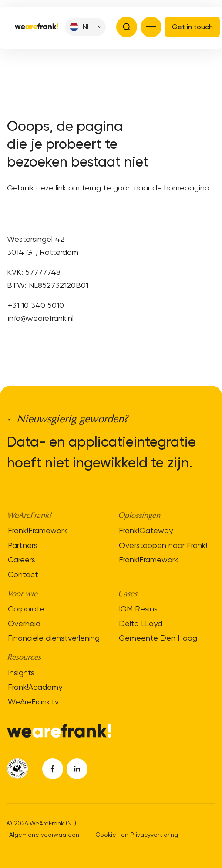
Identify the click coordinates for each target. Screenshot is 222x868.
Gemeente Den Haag (158, 638)
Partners (23, 545)
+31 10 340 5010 (36, 305)
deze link (51, 188)
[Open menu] (151, 27)
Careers (22, 559)
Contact (23, 574)
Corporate (26, 609)
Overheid (24, 623)
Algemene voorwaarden (44, 835)
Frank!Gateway (146, 530)
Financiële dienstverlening (54, 638)
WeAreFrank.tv (33, 702)
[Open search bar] (127, 27)
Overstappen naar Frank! (163, 545)
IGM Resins (138, 609)
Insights (21, 673)
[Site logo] (37, 27)
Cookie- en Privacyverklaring (137, 835)
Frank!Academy (35, 687)
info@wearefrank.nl (41, 318)
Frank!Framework (37, 530)
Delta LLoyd (141, 623)
